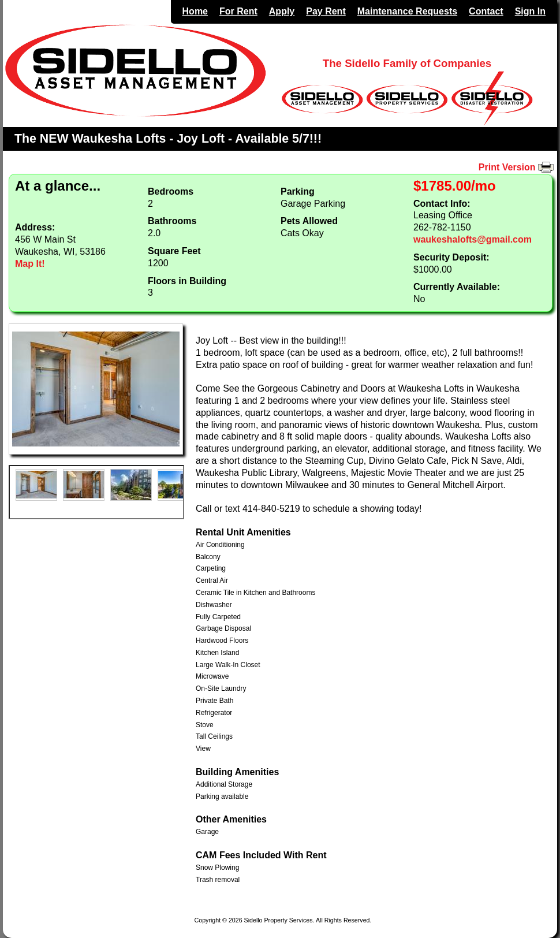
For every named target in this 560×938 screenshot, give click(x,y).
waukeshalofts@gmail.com (473, 239)
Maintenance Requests (407, 11)
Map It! (30, 264)
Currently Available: (457, 287)
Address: (35, 227)
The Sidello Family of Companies (407, 63)
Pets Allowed (309, 221)
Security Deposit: (451, 257)
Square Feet (174, 251)
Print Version (518, 167)
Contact (486, 11)
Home (195, 11)
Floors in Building (187, 281)
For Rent (238, 11)
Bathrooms (172, 221)
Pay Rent (326, 11)
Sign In (530, 11)
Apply (282, 11)
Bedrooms (171, 191)
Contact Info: (442, 204)
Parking (298, 191)
